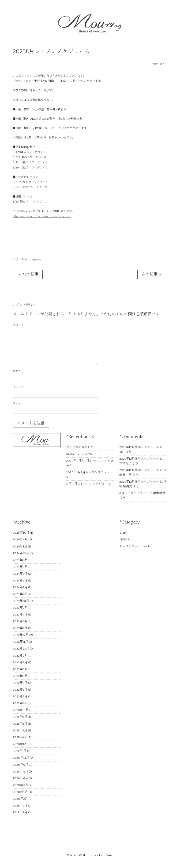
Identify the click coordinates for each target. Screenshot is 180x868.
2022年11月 (20, 642)
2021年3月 (20, 744)
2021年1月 (20, 751)
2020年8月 (20, 772)
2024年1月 (20, 594)
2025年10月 (21, 533)
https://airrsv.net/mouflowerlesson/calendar (42, 216)
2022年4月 (20, 683)
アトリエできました (80, 447)
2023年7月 (20, 615)
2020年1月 (20, 806)
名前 (16, 371)
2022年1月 (20, 703)
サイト (17, 404)
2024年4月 (20, 574)
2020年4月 (20, 792)
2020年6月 (20, 778)
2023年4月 (20, 628)
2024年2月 (20, 587)
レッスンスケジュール (135, 547)
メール (18, 388)
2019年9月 (20, 812)
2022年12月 (21, 635)
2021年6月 (20, 724)
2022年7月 (20, 662)
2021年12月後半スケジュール (139, 447)
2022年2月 (20, 696)
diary (123, 533)
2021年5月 (20, 730)
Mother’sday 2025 (79, 454)
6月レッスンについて (134, 493)
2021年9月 (20, 717)
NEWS (36, 260)
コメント (18, 325)
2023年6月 (20, 621)
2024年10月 (21, 553)
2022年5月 (20, 676)
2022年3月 (20, 690)
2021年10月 (21, 710)
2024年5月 (20, 567)
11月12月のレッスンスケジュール (88, 484)
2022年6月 (20, 669)
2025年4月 (20, 539)
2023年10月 (21, 601)
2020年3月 (20, 799)
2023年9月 (20, 608)
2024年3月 (20, 581)
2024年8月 (20, 560)
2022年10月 (21, 649)
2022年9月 (20, 656)
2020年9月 (20, 765)
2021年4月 (20, 737)
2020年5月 (20, 785)
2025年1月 (20, 547)
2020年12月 (21, 758)
